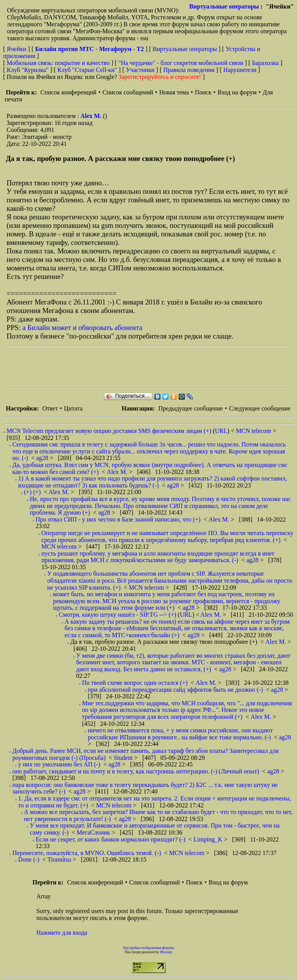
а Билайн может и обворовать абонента (82, 328)
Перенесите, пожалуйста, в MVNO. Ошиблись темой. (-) (87, 853)
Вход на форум (237, 92)
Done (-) (29, 859)
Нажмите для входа (62, 933)
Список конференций (68, 92)
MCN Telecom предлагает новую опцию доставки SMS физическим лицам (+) (109, 431)
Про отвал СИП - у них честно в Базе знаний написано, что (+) (118, 519)
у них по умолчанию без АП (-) (59, 764)
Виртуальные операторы (224, 6)
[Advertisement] (145, 367)
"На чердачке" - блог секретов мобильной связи (181, 63)
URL (221, 431)
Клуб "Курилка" (27, 70)
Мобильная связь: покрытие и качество (58, 63)
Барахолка (265, 63)
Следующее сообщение (260, 408)
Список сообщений (128, 92)
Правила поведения (189, 70)
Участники (140, 70)
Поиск (203, 92)
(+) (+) (32, 492)
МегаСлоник (94, 832)
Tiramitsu (60, 859)
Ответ (50, 408)
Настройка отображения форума (148, 948)
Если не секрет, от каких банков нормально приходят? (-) (110, 839)
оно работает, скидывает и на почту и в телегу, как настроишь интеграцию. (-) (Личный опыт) (136, 771)
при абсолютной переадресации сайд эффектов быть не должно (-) (175, 690)
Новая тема (174, 92)
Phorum (166, 952)
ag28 (43, 458)
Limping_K (209, 839)
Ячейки (17, 49)
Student (124, 758)
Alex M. (92, 116)
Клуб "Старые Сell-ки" (87, 70)
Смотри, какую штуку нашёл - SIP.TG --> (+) (118, 615)
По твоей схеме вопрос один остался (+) (135, 683)
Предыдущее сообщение (190, 408)
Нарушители (240, 70)
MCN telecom (254, 431)
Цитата (73, 408)
